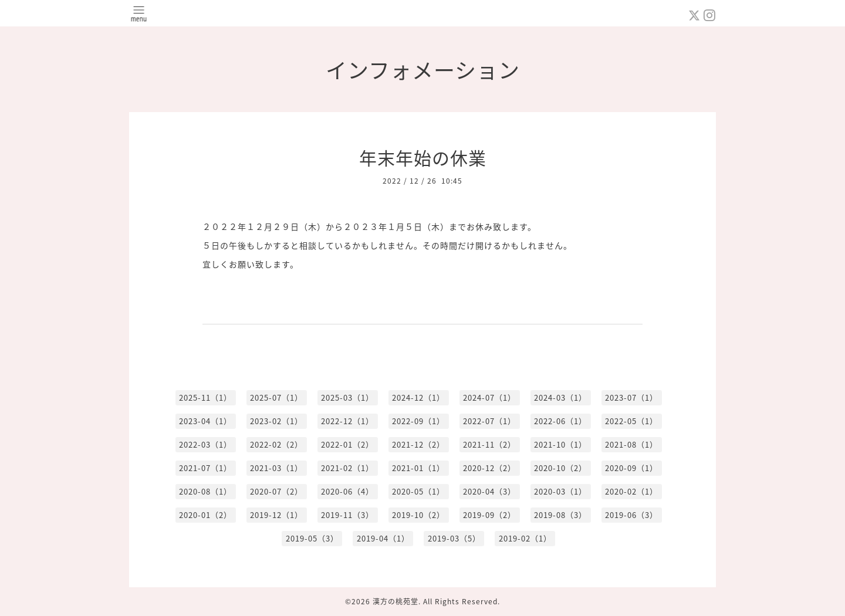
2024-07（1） (489, 397)
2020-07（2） (276, 491)
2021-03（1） (276, 468)
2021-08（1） (631, 444)
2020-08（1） (205, 491)
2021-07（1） (205, 468)
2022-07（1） (489, 421)
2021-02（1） (347, 468)
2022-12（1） (347, 421)
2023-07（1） (631, 397)
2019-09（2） (489, 515)
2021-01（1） (418, 468)
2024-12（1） (418, 397)
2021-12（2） (418, 444)
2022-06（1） (560, 421)
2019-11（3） (347, 515)
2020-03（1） (560, 491)
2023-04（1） (205, 421)
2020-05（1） (418, 491)
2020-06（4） (347, 491)
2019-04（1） (383, 538)
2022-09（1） (418, 421)
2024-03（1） (560, 397)
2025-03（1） (347, 397)
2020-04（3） (489, 491)
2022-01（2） (347, 444)
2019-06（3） (631, 515)
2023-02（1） (276, 421)
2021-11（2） (489, 444)
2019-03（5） (454, 538)
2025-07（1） (276, 397)
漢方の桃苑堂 (396, 601)
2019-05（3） (312, 538)
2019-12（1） (276, 515)
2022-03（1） (205, 444)
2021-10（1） (560, 444)
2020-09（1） (631, 468)
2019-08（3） (560, 515)
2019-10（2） (418, 515)
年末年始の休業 (423, 158)
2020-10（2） (560, 468)
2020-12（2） (489, 468)
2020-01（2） (205, 515)
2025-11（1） (205, 397)
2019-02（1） (525, 538)
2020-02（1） (631, 491)
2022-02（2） (276, 444)
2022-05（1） (631, 421)
